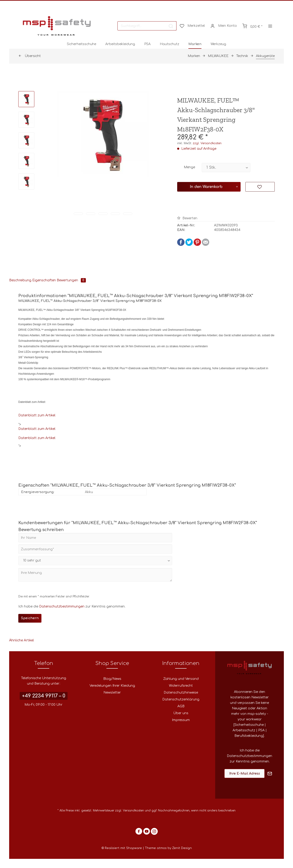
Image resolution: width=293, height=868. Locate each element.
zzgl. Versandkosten (207, 143)
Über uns (181, 713)
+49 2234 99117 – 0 (44, 696)
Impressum (181, 720)
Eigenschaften (44, 280)
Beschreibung (20, 280)
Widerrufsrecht (181, 686)
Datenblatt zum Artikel (37, 415)
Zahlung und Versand (181, 679)
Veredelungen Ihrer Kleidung (112, 686)
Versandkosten (133, 811)
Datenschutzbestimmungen (62, 606)
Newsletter (112, 693)
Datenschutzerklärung (181, 699)
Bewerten (187, 218)
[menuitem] (147, 26)
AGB (181, 706)
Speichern (30, 618)
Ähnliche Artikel (22, 640)
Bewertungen (71, 280)
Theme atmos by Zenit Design (168, 848)
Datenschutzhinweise (181, 693)
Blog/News (112, 679)
